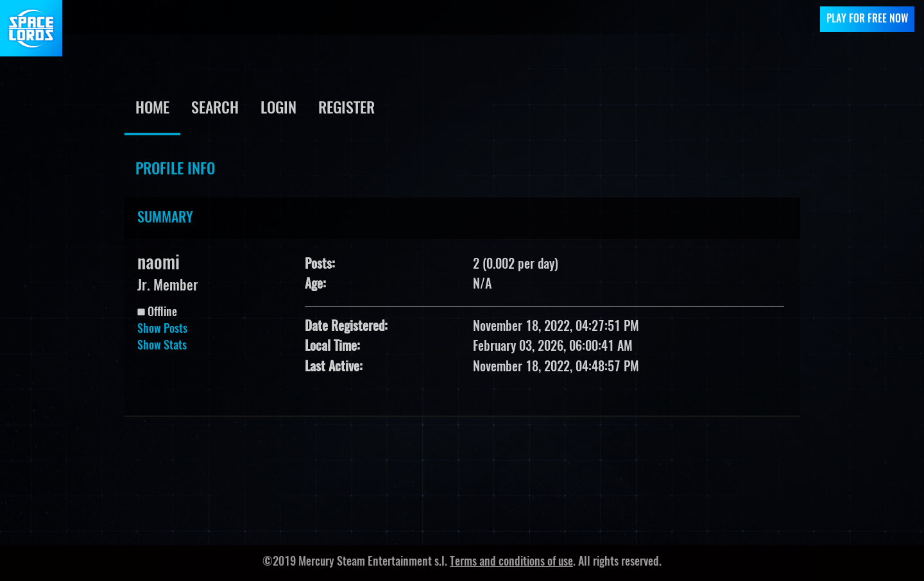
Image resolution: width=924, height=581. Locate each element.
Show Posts (162, 330)
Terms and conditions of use (511, 562)
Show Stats (162, 346)
